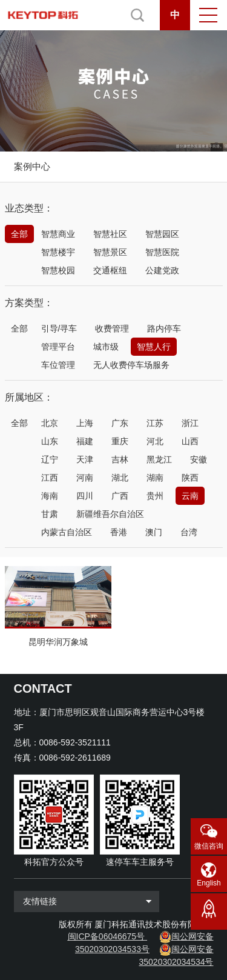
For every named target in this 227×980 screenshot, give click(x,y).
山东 (50, 441)
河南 (85, 478)
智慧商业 (58, 234)
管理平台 (58, 347)
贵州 (155, 496)
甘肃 (50, 514)
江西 (50, 478)
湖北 (120, 478)
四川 (85, 496)
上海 (85, 423)
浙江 (190, 423)
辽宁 (50, 459)
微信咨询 (209, 846)
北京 (50, 423)
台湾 (189, 532)
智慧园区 (162, 234)
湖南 (155, 478)
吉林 (120, 459)
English (209, 883)
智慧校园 (58, 270)
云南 (190, 496)
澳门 (154, 532)
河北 (155, 441)
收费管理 (112, 328)
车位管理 (58, 365)
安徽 (199, 459)
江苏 (155, 423)
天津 (85, 459)
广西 (120, 496)
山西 (190, 441)
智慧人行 (154, 347)
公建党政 (162, 270)
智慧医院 (162, 252)
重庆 (120, 441)
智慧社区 (110, 234)
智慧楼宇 (58, 252)
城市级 (106, 347)
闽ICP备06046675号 (107, 936)
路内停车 (164, 328)
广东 (120, 423)
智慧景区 (110, 252)
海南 (50, 496)
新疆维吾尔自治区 (110, 514)
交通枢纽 (110, 270)
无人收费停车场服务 (131, 365)
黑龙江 (159, 459)
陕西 (190, 478)
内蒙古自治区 (67, 532)
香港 (119, 532)
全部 (19, 234)
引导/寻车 (59, 328)
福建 (85, 441)
